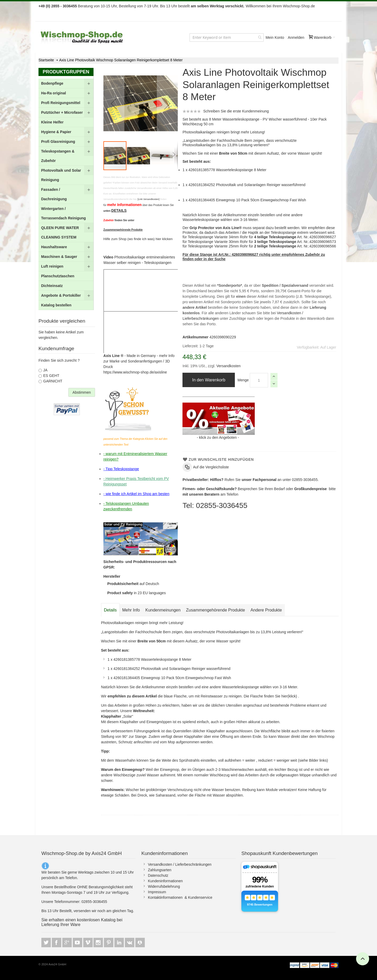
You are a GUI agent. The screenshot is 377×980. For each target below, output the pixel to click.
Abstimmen (82, 392)
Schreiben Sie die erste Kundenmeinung (236, 111)
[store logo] (82, 37)
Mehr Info (131, 610)
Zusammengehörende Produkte (216, 610)
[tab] (110, 610)
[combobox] (227, 37)
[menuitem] (66, 83)
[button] (114, 104)
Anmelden (296, 37)
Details (110, 610)
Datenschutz (158, 875)
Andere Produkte (266, 610)
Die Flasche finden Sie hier (266, 696)
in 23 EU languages (137, 593)
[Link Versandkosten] (148, 199)
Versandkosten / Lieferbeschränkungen (180, 864)
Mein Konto (275, 37)
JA (45, 370)
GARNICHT (53, 381)
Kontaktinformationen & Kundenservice (180, 897)
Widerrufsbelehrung (164, 886)
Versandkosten (228, 366)
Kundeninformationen (165, 881)
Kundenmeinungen (163, 610)
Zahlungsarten (160, 870)
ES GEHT (51, 376)
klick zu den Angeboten (218, 437)
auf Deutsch (133, 584)
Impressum (157, 892)
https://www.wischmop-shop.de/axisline (135, 372)
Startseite (46, 60)
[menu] (66, 194)
